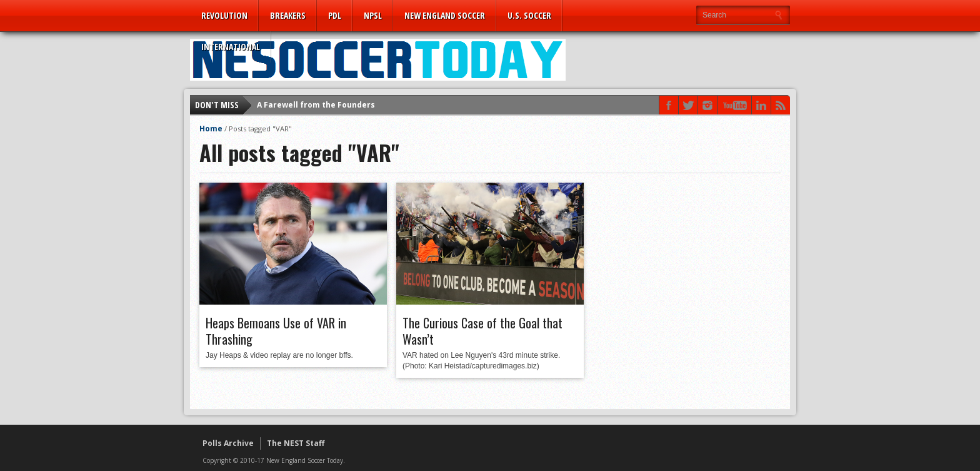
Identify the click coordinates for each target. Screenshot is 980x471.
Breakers (288, 15)
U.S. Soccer (529, 15)
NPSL (373, 15)
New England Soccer (445, 15)
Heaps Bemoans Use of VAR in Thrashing (276, 331)
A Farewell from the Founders (316, 105)
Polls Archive (228, 443)
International (231, 47)
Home (211, 129)
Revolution (224, 15)
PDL (335, 15)
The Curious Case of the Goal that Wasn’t (482, 331)
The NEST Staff (296, 443)
